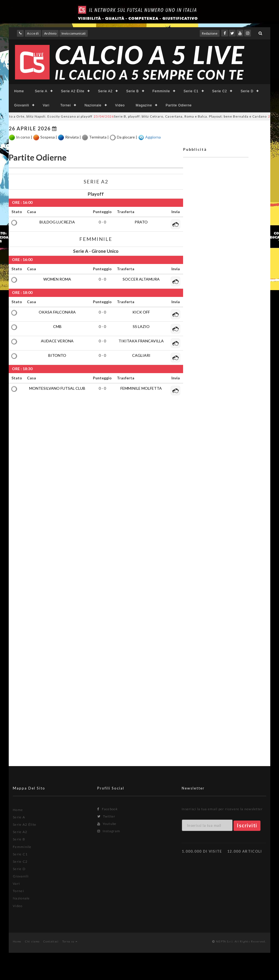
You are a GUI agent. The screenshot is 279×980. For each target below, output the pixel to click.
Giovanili (22, 105)
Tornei (66, 105)
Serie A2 (105, 91)
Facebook (107, 809)
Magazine (144, 105)
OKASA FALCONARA (57, 312)
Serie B (132, 91)
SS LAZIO (141, 326)
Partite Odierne (179, 105)
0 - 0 (102, 222)
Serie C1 (191, 91)
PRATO (141, 222)
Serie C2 (220, 91)
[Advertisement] (216, 418)
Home (19, 91)
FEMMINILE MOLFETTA (141, 388)
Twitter (106, 816)
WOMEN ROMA (57, 279)
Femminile (161, 91)
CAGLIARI (141, 355)
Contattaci (51, 941)
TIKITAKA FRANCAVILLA (141, 341)
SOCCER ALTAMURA (141, 279)
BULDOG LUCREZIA (57, 222)
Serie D (247, 91)
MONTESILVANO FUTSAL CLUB (57, 388)
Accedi (33, 33)
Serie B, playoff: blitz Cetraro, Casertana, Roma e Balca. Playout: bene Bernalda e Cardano (185, 116)
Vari (46, 105)
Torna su (70, 941)
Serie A (41, 91)
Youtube (107, 824)
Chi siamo (32, 941)
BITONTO (57, 355)
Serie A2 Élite (73, 91)
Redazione (210, 33)
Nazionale (93, 105)
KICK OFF (141, 312)
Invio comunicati (74, 33)
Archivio (50, 33)
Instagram (109, 831)
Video (120, 105)
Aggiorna (153, 137)
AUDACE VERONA (57, 341)
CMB (57, 326)
